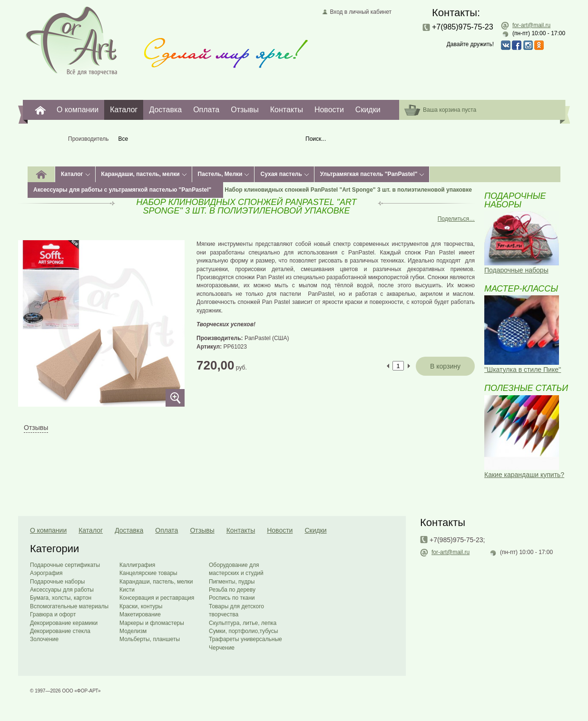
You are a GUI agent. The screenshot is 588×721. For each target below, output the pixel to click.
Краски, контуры (141, 606)
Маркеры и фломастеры (152, 623)
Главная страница (72, 40)
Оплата (206, 110)
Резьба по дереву (232, 590)
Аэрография (46, 573)
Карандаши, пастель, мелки (141, 174)
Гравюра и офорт (53, 614)
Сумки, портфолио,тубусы (243, 631)
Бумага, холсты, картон (61, 598)
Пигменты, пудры (232, 582)
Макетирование (140, 614)
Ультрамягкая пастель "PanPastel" (369, 174)
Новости (329, 110)
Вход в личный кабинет (361, 12)
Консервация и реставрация (157, 598)
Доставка (165, 110)
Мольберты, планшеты (150, 639)
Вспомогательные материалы (69, 606)
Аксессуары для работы (62, 590)
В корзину (445, 366)
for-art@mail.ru (531, 25)
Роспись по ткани (232, 598)
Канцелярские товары (148, 573)
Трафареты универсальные (245, 639)
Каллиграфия (137, 565)
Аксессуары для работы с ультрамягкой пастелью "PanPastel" (122, 190)
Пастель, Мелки (220, 174)
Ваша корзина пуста (450, 110)
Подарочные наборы (57, 582)
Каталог (124, 110)
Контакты (287, 110)
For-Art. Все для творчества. (40, 110)
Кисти (127, 590)
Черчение (222, 648)
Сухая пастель (281, 174)
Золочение (44, 639)
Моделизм (133, 631)
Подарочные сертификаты (65, 565)
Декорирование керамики (64, 623)
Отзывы (245, 110)
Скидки (368, 110)
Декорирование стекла (60, 631)
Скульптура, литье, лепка (243, 623)
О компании (78, 110)
